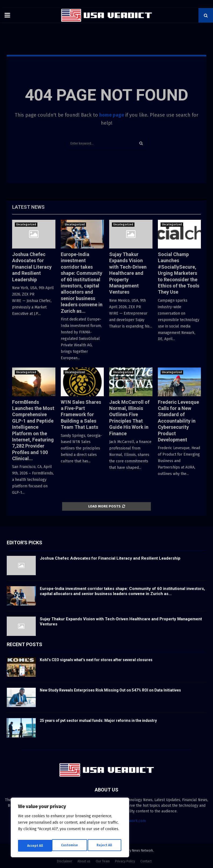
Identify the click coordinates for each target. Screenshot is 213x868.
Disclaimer (65, 861)
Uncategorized (26, 225)
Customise (35, 846)
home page (112, 115)
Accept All (105, 846)
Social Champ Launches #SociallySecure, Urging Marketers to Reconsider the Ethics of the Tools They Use (179, 273)
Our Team (103, 861)
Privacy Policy (125, 861)
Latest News (28, 207)
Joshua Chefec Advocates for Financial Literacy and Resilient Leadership (32, 267)
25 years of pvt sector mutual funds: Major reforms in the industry (98, 721)
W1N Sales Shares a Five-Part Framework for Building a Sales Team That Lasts (81, 415)
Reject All (70, 846)
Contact (146, 861)
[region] (70, 829)
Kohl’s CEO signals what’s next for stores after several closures (96, 660)
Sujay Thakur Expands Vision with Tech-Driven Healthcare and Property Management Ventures (128, 273)
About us (84, 861)
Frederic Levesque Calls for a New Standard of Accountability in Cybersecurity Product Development (178, 421)
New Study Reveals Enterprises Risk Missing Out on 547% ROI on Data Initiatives (110, 690)
